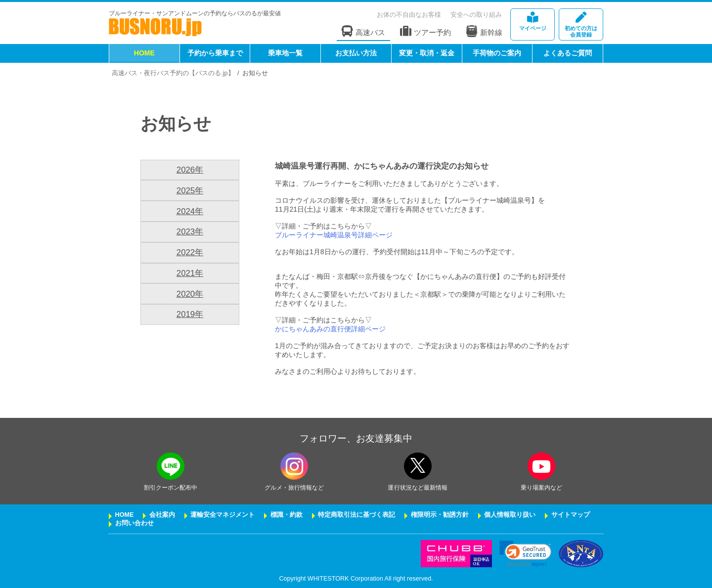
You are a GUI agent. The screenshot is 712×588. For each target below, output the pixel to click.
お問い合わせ (134, 523)
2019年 (190, 314)
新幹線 (484, 31)
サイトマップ (571, 515)
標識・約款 (287, 515)
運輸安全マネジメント (222, 515)
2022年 (190, 252)
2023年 (190, 232)
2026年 (190, 170)
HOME (144, 53)
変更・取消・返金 (427, 53)
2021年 (190, 273)
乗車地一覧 (285, 53)
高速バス (363, 31)
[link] (525, 554)
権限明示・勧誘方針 (440, 515)
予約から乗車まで (215, 53)
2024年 (190, 211)
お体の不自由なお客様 (409, 15)
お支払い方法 (356, 53)
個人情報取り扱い (510, 515)
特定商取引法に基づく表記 (356, 515)
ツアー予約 (425, 31)
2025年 (190, 191)
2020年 (190, 294)
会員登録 (581, 25)
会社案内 (162, 515)
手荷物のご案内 (497, 53)
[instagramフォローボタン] (294, 466)
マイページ (533, 22)
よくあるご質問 (568, 53)
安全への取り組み (476, 15)
